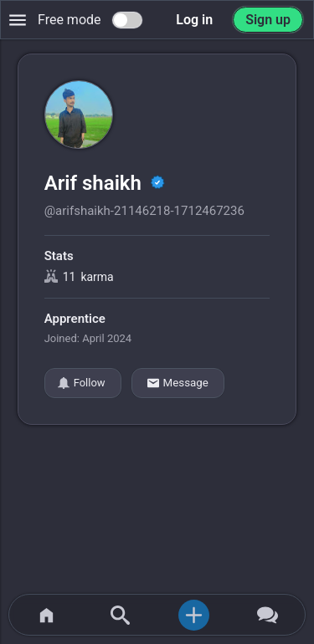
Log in (194, 20)
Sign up (268, 20)
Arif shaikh (95, 183)
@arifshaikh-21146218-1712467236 (144, 211)
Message (178, 383)
